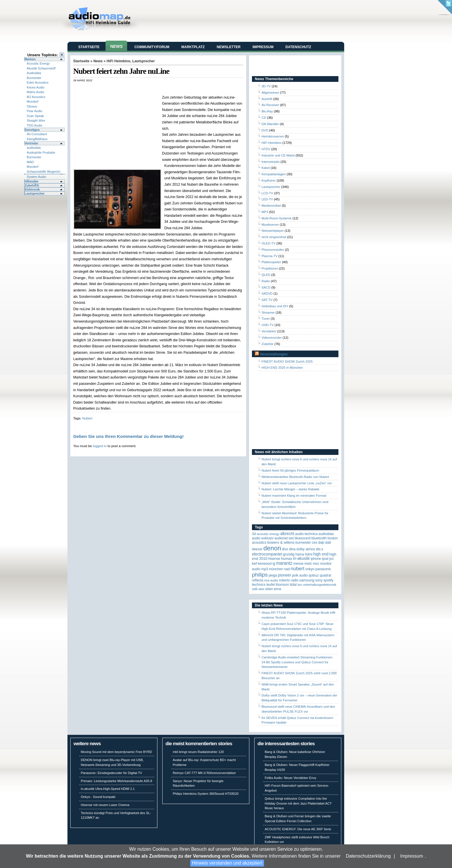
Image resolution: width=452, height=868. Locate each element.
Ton (300, 585)
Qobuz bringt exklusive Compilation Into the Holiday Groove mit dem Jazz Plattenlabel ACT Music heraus (298, 803)
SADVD (267, 293)
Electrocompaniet (267, 554)
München (276, 569)
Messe (298, 564)
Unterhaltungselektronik (320, 585)
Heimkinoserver (273, 136)
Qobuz (314, 575)
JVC (332, 559)
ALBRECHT (287, 534)
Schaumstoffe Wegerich (44, 172)
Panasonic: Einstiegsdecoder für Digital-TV (111, 773)
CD (264, 118)
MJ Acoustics (36, 97)
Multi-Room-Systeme (276, 218)
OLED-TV (269, 243)
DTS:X (320, 549)
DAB (321, 542)
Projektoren (270, 268)
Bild (291, 538)
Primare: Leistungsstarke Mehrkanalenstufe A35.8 (116, 781)
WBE (261, 589)
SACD (266, 287)
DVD (265, 130)
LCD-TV (267, 193)
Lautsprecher (35, 193)
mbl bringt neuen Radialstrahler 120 (198, 752)
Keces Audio (36, 87)
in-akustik (302, 559)
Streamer (268, 312)
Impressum (411, 856)
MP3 (265, 212)
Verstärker (269, 331)
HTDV (266, 149)
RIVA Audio (271, 580)
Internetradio (271, 162)
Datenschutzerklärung (368, 856)
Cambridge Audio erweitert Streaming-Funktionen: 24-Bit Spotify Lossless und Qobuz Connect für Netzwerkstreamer (297, 662)
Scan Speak (35, 116)
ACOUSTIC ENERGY (268, 534)
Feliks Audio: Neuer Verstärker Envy (290, 778)
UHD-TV (268, 325)
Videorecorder (272, 338)
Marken (30, 59)
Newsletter (229, 47)
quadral (325, 575)
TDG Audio (35, 125)
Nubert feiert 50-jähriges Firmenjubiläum (290, 470)
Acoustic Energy (38, 63)
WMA (277, 589)
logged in (100, 446)
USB (255, 589)
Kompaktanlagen (274, 174)
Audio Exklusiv (263, 538)
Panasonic (323, 569)
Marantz (284, 563)
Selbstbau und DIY (275, 306)
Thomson (282, 585)
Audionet (281, 538)
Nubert (87, 418)
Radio (266, 281)
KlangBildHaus (37, 139)
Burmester (34, 78)
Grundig (289, 554)
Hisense (274, 559)
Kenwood (265, 564)
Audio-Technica (306, 534)
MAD (30, 162)
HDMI (309, 554)
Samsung (307, 580)
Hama (300, 554)
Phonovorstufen (273, 250)
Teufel (271, 585)
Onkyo (310, 569)
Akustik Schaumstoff (41, 68)
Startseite (89, 47)
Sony (319, 580)
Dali (328, 542)
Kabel (266, 168)
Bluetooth (319, 538)
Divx (285, 549)
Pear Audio (35, 111)
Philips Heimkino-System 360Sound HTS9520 (206, 794)
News (116, 46)
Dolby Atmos (306, 549)
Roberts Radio (289, 580)
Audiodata (34, 73)
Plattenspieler (271, 262)
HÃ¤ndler (32, 181)
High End (321, 554)
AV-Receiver (270, 105)
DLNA (292, 549)
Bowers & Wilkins (281, 542)
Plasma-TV (269, 256)
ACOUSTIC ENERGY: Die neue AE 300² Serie (298, 829)
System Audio (36, 177)
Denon (272, 548)
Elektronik (32, 189)
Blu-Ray (267, 111)
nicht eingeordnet (274, 237)
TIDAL (293, 584)
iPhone (316, 559)
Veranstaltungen (274, 354)
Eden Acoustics (38, 82)
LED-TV (267, 199)
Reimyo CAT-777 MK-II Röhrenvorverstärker (204, 773)
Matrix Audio (36, 92)
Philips (260, 575)
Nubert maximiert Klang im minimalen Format (294, 496)
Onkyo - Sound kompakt (98, 797)
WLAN (269, 589)
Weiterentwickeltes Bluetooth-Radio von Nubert (295, 477)
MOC (316, 564)
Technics (259, 584)
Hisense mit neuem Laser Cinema (105, 805)
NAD (287, 569)
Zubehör (268, 344)
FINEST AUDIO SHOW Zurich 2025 (287, 361)
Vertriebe (31, 143)
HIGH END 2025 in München (282, 368)
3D (254, 534)
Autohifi (267, 99)
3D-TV (266, 86)
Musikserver (270, 225)
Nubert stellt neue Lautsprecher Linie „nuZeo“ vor (297, 483)
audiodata (34, 148)
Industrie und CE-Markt (278, 155)
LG (274, 564)
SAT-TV (267, 300)
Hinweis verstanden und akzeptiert (227, 863)
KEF (254, 563)
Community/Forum (152, 47)
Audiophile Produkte (41, 152)
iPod (325, 559)
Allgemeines (270, 93)
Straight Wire (36, 120)
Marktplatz (193, 47)
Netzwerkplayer (273, 231)
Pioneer (285, 575)
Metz (308, 564)
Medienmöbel (271, 206)
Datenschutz (298, 47)
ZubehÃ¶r (32, 185)
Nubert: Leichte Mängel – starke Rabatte (290, 489)
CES (315, 543)
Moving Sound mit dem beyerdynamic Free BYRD (116, 752)
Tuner (266, 319)
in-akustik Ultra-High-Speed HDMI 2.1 (108, 789)
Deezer (257, 549)
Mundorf (33, 101)
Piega (273, 575)
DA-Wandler (270, 124)
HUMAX (287, 559)
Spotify (328, 580)
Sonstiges (32, 130)
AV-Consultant (37, 134)
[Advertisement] (141, 88)
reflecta (258, 580)
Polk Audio (300, 575)
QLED (266, 275)
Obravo (32, 106)
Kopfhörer (269, 180)
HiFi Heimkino (118, 61)
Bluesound (303, 538)
